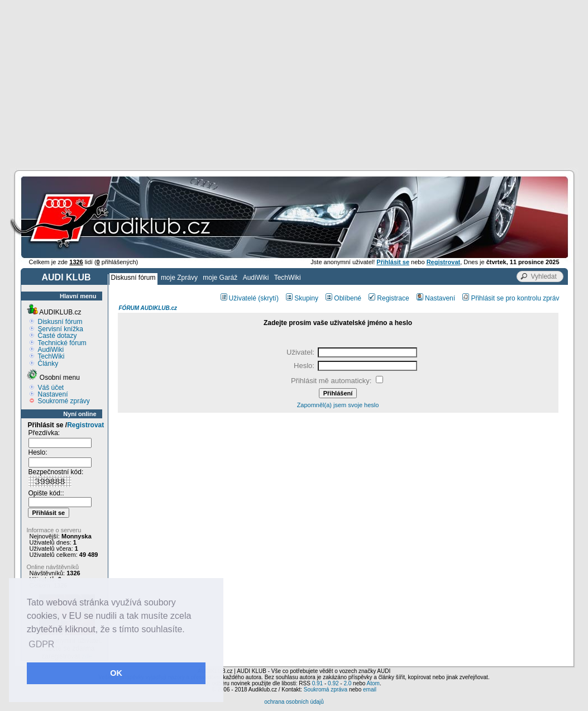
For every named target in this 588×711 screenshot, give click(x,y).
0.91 (317, 683)
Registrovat (85, 425)
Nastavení (53, 394)
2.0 (347, 683)
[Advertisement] (294, 84)
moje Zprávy (179, 278)
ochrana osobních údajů (294, 702)
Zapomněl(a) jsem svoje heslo (338, 405)
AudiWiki (256, 278)
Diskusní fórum (133, 278)
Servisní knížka (61, 329)
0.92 (333, 683)
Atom (373, 683)
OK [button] (116, 673)
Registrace (389, 298)
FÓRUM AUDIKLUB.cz (148, 308)
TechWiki (288, 278)
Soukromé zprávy (64, 401)
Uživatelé (238, 298)
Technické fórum (62, 343)
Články (48, 364)
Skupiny (302, 298)
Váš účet (51, 388)
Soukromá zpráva (326, 689)
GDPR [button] (41, 644)
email (370, 689)
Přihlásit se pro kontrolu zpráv (511, 298)
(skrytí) (268, 298)
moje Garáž (220, 278)
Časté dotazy (58, 336)
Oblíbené (343, 298)
